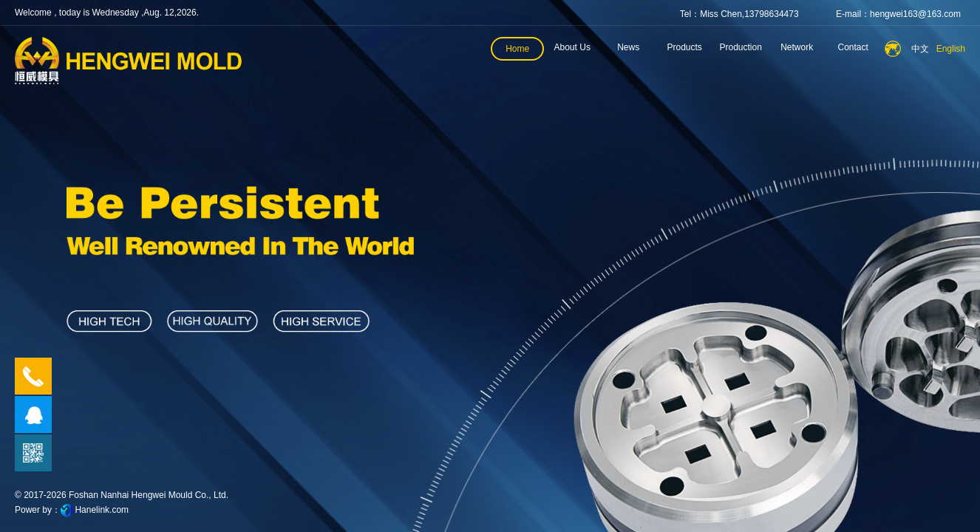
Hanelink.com (102, 510)
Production (741, 47)
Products (685, 47)
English (951, 49)
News (628, 47)
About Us (572, 47)
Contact (853, 47)
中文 (920, 49)
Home (517, 49)
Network (797, 47)
